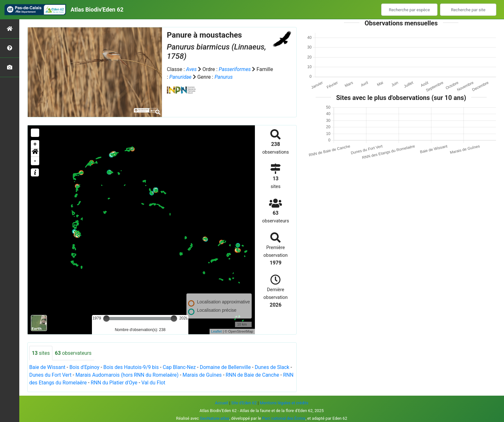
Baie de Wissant (48, 368)
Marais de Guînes (207, 375)
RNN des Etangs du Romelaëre (64, 383)
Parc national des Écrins (284, 418)
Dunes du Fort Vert (53, 375)
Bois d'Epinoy (85, 368)
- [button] (35, 161)
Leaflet (216, 331)
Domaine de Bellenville (227, 368)
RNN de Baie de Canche (257, 375)
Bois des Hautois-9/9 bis (132, 368)
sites (41, 353)
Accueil (221, 403)
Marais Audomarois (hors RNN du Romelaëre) (131, 375)
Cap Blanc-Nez (181, 368)
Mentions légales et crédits (284, 403)
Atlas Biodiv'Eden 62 (97, 9)
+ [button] (35, 144)
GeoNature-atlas (215, 418)
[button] (35, 153)
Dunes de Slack (275, 368)
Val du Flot (166, 383)
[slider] (106, 319)
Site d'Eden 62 (244, 403)
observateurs (73, 353)
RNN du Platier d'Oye (127, 383)
